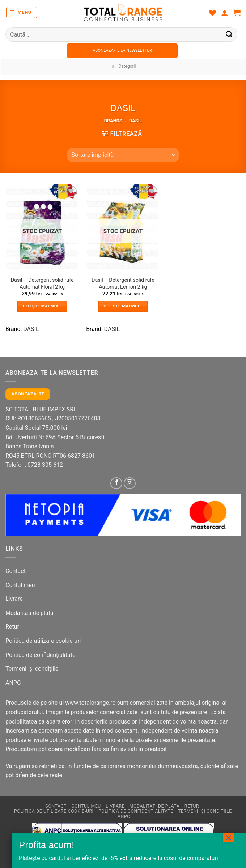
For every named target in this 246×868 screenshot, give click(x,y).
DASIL (31, 329)
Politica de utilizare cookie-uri (43, 641)
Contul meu (20, 585)
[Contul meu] (225, 13)
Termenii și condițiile (32, 669)
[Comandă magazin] (123, 155)
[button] (22, 13)
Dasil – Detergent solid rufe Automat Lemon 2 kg (123, 284)
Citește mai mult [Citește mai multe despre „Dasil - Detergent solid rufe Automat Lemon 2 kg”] (123, 306)
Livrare (14, 599)
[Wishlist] (212, 13)
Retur (12, 627)
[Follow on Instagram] (130, 483)
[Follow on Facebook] (116, 483)
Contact (16, 571)
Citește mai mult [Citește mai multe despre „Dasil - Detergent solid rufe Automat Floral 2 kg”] (42, 306)
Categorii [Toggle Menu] (123, 66)
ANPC (13, 683)
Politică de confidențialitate (40, 655)
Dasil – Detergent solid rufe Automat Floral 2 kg (42, 284)
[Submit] (229, 34)
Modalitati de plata (29, 613)
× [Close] (229, 838)
